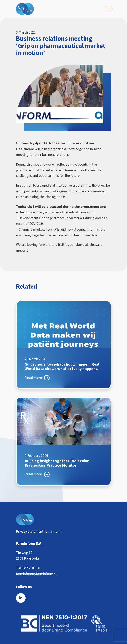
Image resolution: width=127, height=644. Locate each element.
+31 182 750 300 (28, 568)
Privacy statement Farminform (39, 531)
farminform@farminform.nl (36, 574)
